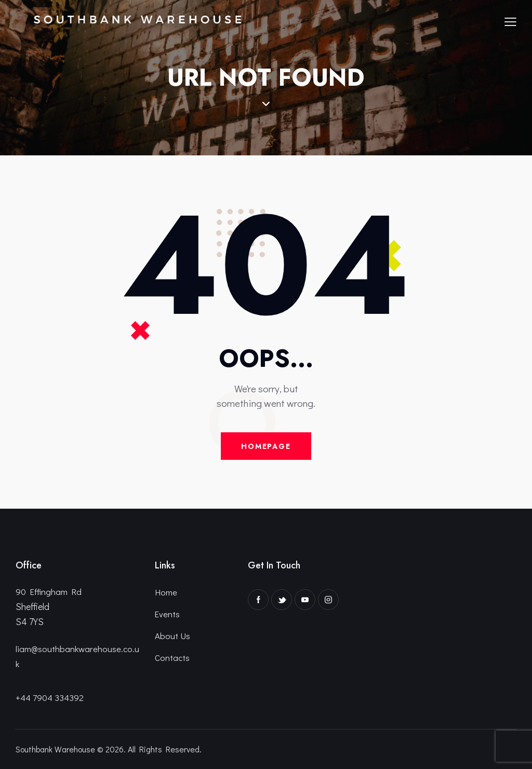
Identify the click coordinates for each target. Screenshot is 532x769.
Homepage (266, 446)
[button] (510, 21)
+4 (21, 696)
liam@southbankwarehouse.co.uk (77, 656)
